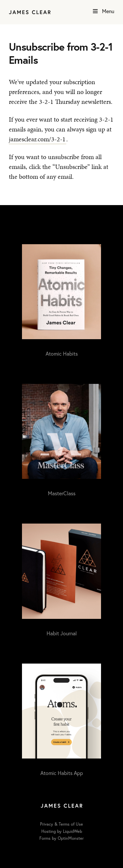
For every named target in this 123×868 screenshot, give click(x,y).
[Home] (30, 12)
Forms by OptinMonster (61, 838)
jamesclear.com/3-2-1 (37, 139)
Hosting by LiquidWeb (62, 831)
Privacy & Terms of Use (61, 824)
